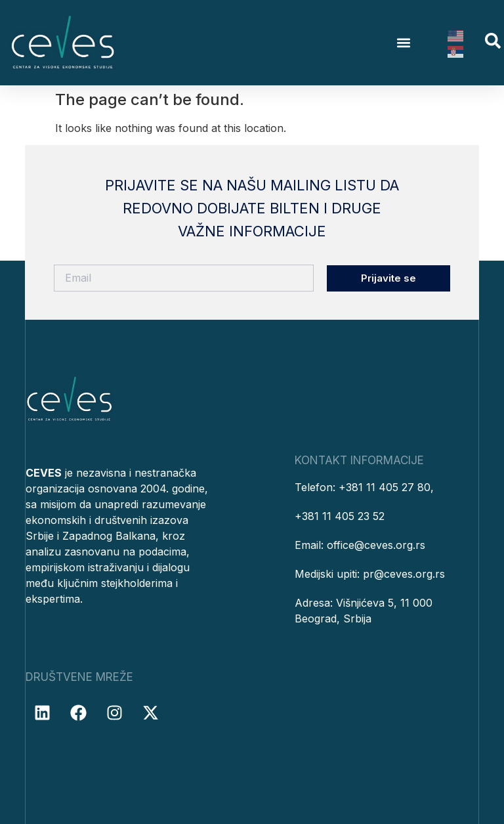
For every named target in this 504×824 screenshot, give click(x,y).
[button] (404, 43)
